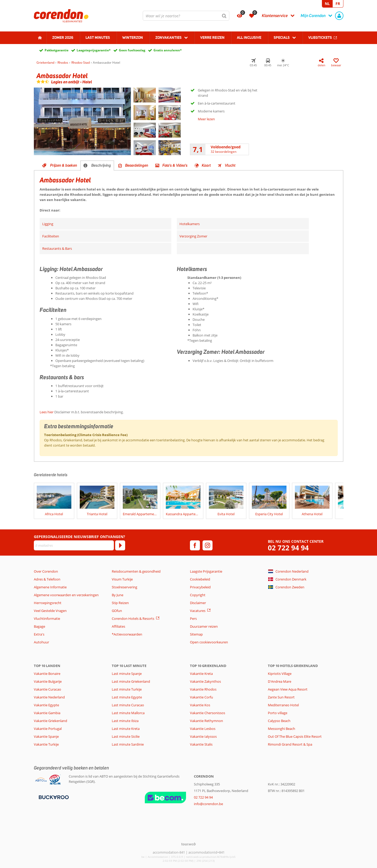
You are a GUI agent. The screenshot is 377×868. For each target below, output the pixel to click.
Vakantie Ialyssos (203, 736)
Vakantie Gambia (47, 713)
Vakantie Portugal (48, 729)
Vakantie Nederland (49, 697)
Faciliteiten (51, 236)
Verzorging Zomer (193, 236)
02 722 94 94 (288, 548)
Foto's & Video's (175, 165)
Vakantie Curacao (47, 689)
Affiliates (118, 626)
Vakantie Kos (200, 705)
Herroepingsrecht (48, 603)
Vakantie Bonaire (47, 674)
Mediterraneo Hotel (283, 705)
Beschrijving (101, 165)
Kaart (206, 165)
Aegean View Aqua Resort (288, 689)
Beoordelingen (137, 165)
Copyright (198, 595)
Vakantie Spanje (46, 736)
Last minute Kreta (126, 729)
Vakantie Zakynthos (205, 681)
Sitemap (196, 634)
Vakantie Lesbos (203, 729)
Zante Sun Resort (281, 697)
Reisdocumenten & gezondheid (136, 571)
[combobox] (186, 16)
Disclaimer (198, 603)
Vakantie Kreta (201, 674)
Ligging (48, 224)
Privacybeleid (200, 587)
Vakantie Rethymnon (206, 721)
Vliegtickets (320, 37)
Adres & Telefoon (47, 579)
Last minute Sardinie (128, 744)
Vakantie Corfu (201, 697)
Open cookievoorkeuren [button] (209, 642)
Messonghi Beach (282, 729)
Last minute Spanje (127, 674)
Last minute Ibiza (125, 721)
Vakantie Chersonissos (208, 713)
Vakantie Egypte (46, 705)
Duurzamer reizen (204, 626)
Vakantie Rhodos (203, 689)
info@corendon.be (208, 804)
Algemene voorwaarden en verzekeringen (66, 595)
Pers (193, 619)
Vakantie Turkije (46, 744)
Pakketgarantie (57, 50)
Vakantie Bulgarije (48, 681)
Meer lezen (206, 119)
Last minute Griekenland (131, 681)
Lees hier (47, 412)
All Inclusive (249, 37)
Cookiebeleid (200, 579)
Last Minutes (98, 37)
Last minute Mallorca (128, 713)
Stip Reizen (120, 603)
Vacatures (198, 611)
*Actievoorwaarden (127, 634)
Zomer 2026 (63, 37)
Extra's (39, 634)
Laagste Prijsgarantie (206, 571)
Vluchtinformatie (47, 619)
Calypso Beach (279, 721)
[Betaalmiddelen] (53, 797)
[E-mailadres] (74, 545)
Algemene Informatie (50, 587)
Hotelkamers (190, 224)
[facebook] (195, 545)
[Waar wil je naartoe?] (186, 16)
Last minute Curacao (128, 705)
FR (338, 4)
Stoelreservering (124, 587)
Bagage (39, 626)
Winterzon (133, 37)
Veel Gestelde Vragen (50, 611)
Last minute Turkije (127, 689)
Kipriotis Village (280, 674)
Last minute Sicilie (126, 736)
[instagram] (208, 545)
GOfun (117, 611)
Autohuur (41, 642)
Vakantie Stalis (201, 744)
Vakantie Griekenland (51, 721)
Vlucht (230, 165)
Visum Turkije (122, 579)
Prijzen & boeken (64, 165)
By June (118, 595)
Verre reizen (212, 37)
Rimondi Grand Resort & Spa (290, 744)
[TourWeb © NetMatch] (188, 844)
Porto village (278, 713)
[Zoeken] (224, 16)
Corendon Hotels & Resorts (133, 619)
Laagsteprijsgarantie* (94, 50)
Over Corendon (46, 571)
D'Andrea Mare (280, 681)
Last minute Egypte (127, 697)
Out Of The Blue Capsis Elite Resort (295, 736)
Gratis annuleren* (168, 50)
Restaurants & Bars (57, 248)
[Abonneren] (120, 545)
